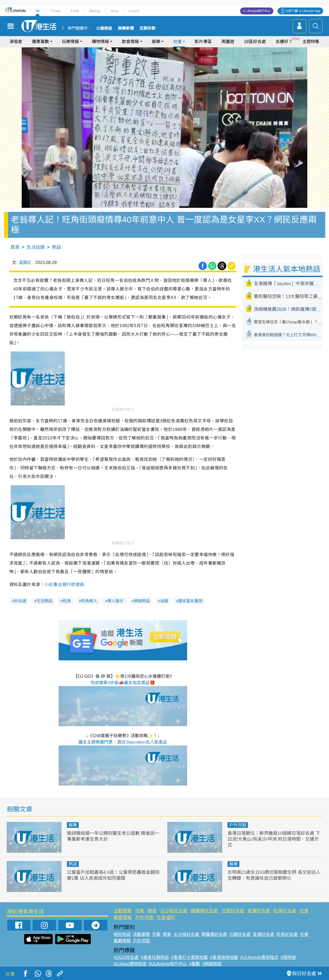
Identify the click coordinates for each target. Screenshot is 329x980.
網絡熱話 (142, 601)
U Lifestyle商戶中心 (257, 11)
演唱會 (16, 42)
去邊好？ (284, 42)
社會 (177, 42)
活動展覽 (123, 911)
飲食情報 (130, 42)
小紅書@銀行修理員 (64, 585)
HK (37, 11)
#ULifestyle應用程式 (259, 957)
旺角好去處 (285, 911)
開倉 (152, 911)
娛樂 (156, 42)
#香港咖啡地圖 (224, 957)
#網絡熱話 (212, 964)
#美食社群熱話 (155, 957)
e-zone (134, 11)
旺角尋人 (89, 601)
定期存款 (148, 28)
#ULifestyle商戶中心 (168, 964)
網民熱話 (122, 934)
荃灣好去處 (259, 911)
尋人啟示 (115, 601)
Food (75, 11)
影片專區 (203, 42)
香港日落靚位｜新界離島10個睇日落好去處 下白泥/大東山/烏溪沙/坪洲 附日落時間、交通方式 (274, 839)
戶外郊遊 (238, 825)
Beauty (95, 11)
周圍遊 (228, 42)
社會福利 (166, 918)
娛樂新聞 (126, 28)
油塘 (164, 601)
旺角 (67, 601)
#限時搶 (288, 957)
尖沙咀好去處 (174, 911)
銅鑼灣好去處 (204, 911)
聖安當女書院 (190, 601)
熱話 (56, 247)
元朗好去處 (233, 911)
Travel (55, 11)
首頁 (15, 247)
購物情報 (100, 42)
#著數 (194, 964)
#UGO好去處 (126, 957)
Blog (115, 11)
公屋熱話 (104, 28)
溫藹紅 (25, 263)
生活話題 (36, 247)
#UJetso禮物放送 (130, 964)
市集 (140, 911)
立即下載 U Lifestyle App (303, 11)
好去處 (20, 601)
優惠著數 (40, 42)
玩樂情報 (70, 42)
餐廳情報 (123, 918)
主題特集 (311, 42)
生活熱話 (44, 601)
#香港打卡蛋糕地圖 (189, 957)
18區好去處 (255, 42)
